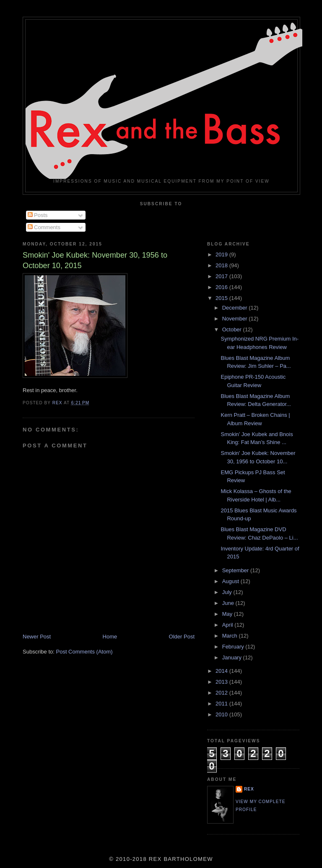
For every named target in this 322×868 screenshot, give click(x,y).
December (236, 308)
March (231, 636)
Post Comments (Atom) (84, 652)
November (236, 319)
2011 (222, 704)
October (233, 329)
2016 (222, 287)
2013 (222, 682)
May (228, 614)
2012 (222, 693)
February (234, 647)
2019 (222, 254)
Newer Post (37, 637)
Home (110, 637)
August (231, 581)
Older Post (182, 637)
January (233, 657)
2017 (222, 276)
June (229, 603)
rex (249, 789)
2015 (222, 298)
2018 (222, 265)
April (229, 625)
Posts (38, 215)
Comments (44, 227)
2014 (222, 671)
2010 (222, 714)
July (228, 592)
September (236, 570)
